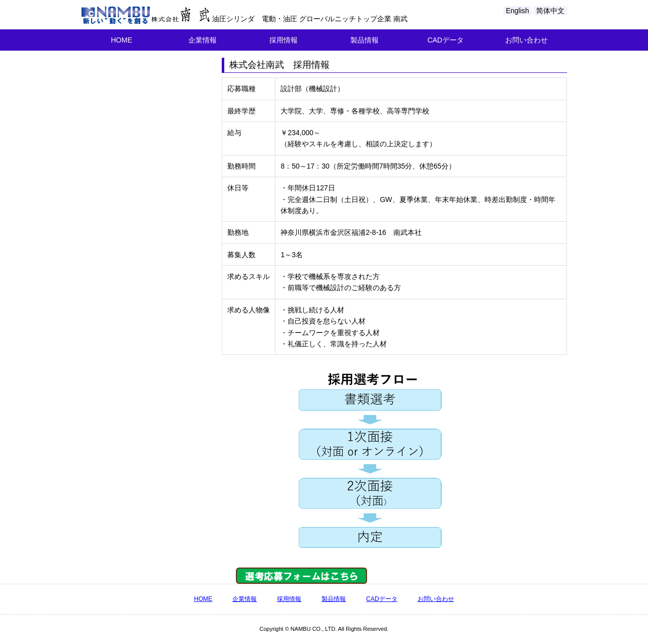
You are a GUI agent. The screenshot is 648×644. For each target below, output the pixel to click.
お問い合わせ (526, 40)
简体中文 (550, 11)
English (517, 11)
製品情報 (364, 40)
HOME (121, 40)
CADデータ (445, 40)
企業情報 (202, 40)
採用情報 (283, 40)
